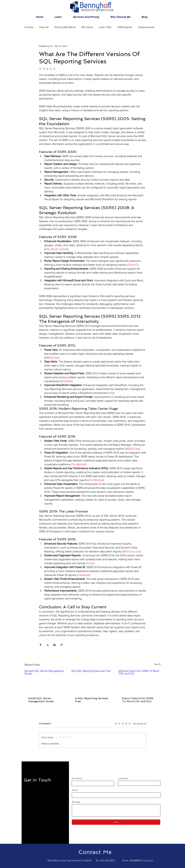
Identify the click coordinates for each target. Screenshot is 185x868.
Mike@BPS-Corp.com (141, 860)
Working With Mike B (65, 27)
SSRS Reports (125, 27)
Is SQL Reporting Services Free (92, 700)
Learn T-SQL (105, 27)
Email (75, 790)
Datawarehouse (146, 27)
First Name (77, 778)
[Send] (116, 822)
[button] (62, 17)
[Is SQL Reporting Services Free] (92, 681)
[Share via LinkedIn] (55, 645)
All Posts (29, 27)
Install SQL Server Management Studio (41, 700)
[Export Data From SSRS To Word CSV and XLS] (140, 681)
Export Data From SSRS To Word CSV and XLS (138, 700)
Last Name (123, 778)
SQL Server (87, 27)
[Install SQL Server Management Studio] (46, 681)
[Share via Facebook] (40, 645)
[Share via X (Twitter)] (47, 645)
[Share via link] (62, 645)
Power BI (44, 27)
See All (157, 664)
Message (76, 802)
